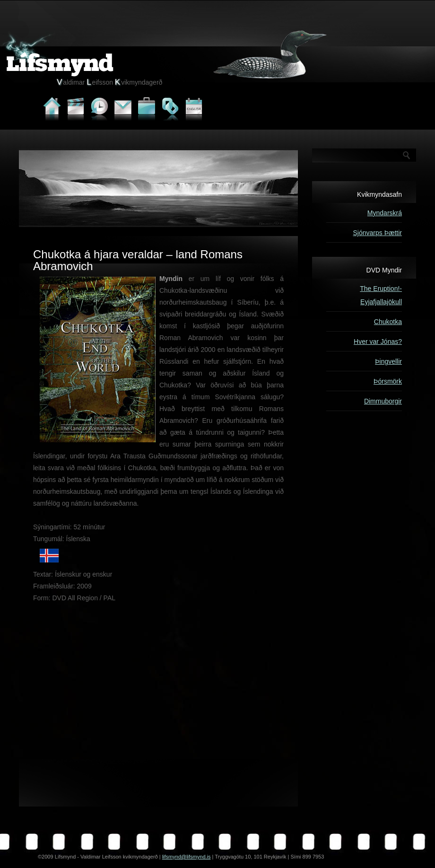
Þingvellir (388, 361)
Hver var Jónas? (378, 342)
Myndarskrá (385, 213)
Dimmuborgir (383, 401)
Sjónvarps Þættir (378, 233)
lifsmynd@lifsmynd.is (187, 857)
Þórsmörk (388, 381)
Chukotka (388, 322)
